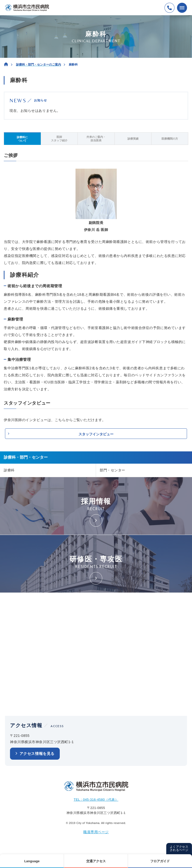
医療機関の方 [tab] (170, 139)
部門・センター (112, 470)
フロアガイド (160, 861)
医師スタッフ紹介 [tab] (59, 139)
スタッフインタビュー (96, 434)
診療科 (9, 470)
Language (32, 861)
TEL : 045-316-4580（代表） (96, 800)
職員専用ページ (96, 832)
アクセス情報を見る (37, 754)
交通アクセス (96, 861)
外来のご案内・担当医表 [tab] (96, 139)
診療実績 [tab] (133, 139)
